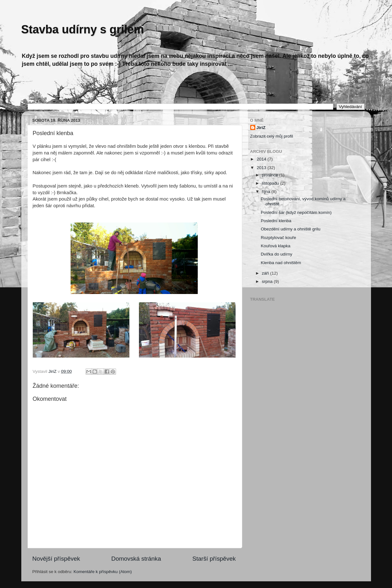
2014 (262, 159)
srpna (268, 281)
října (267, 191)
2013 (262, 168)
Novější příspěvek (56, 559)
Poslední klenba (276, 221)
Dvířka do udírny (276, 254)
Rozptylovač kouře (278, 238)
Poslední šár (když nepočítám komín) (296, 212)
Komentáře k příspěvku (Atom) (103, 572)
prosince (271, 175)
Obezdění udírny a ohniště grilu (291, 229)
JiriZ (261, 128)
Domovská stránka (136, 559)
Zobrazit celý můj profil (272, 136)
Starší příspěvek (214, 559)
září (266, 273)
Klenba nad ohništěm (281, 263)
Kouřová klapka (275, 246)
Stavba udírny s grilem (83, 29)
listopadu (271, 183)
